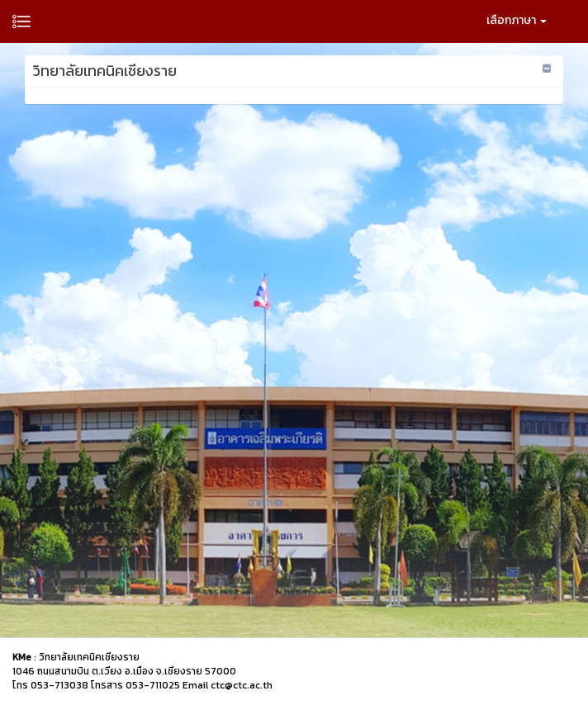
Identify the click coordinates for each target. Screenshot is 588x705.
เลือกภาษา (517, 20)
